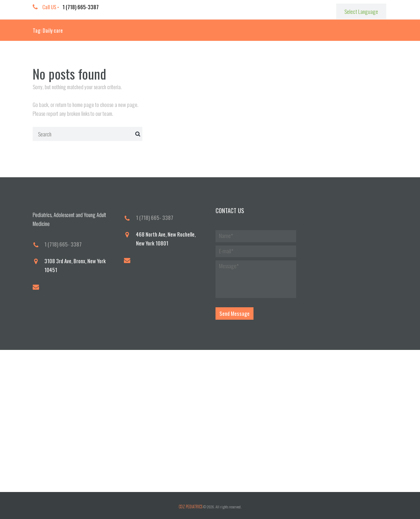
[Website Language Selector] (362, 11)
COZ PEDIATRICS (191, 505)
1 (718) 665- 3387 (63, 244)
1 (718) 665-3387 (81, 7)
